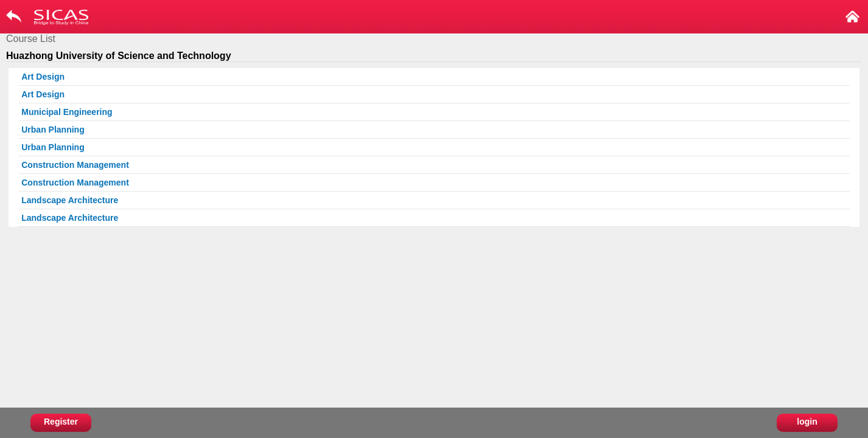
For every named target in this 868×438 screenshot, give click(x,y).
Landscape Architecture (70, 200)
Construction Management (75, 165)
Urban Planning (53, 130)
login (807, 422)
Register (61, 422)
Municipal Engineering (67, 112)
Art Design (43, 77)
